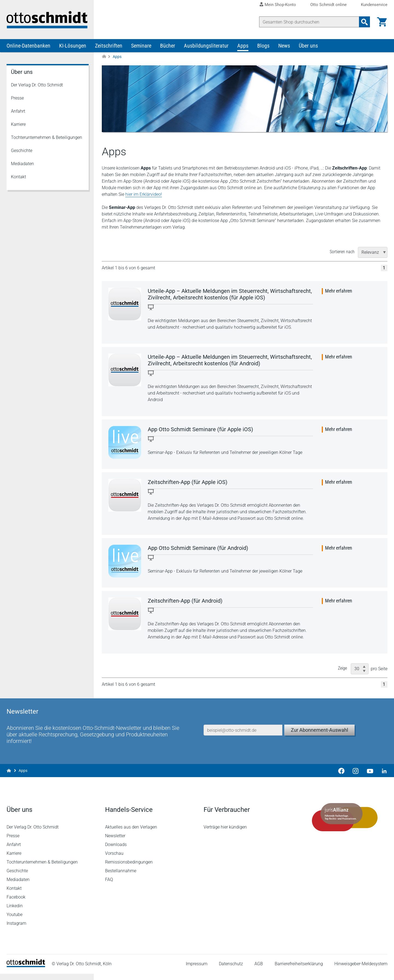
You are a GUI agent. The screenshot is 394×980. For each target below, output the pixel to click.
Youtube (15, 921)
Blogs (263, 46)
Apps (243, 46)
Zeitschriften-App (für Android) (185, 601)
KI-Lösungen (73, 46)
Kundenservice (374, 5)
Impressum (197, 970)
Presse (17, 98)
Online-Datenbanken (28, 46)
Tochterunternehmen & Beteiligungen (47, 138)
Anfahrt (18, 111)
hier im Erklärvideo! (144, 195)
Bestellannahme (121, 877)
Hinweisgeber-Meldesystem (361, 970)
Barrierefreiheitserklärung (299, 970)
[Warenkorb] (382, 22)
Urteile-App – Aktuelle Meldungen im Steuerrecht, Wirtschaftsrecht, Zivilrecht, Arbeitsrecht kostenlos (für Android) (230, 360)
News (284, 46)
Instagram (16, 930)
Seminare (141, 46)
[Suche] (309, 22)
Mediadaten (22, 164)
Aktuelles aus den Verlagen (131, 833)
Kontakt (18, 177)
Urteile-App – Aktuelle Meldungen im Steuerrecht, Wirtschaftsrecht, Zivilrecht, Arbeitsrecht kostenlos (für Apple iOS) (230, 294)
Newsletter (115, 842)
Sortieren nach (342, 252)
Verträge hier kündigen (225, 833)
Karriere (18, 125)
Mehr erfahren (339, 291)
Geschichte (22, 151)
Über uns (308, 46)
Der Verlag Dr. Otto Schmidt (37, 85)
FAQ (109, 886)
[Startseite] (26, 972)
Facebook (16, 903)
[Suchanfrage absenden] (364, 22)
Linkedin (15, 912)
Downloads (116, 851)
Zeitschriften (109, 46)
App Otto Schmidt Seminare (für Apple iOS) (200, 430)
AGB (259, 970)
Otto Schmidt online (328, 5)
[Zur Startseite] (104, 57)
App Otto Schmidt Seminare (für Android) (198, 548)
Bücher (168, 46)
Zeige (342, 668)
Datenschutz (231, 970)
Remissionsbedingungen (129, 868)
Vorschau (114, 860)
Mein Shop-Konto (280, 5)
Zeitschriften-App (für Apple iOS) (188, 482)
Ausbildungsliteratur (206, 46)
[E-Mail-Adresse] (243, 736)
